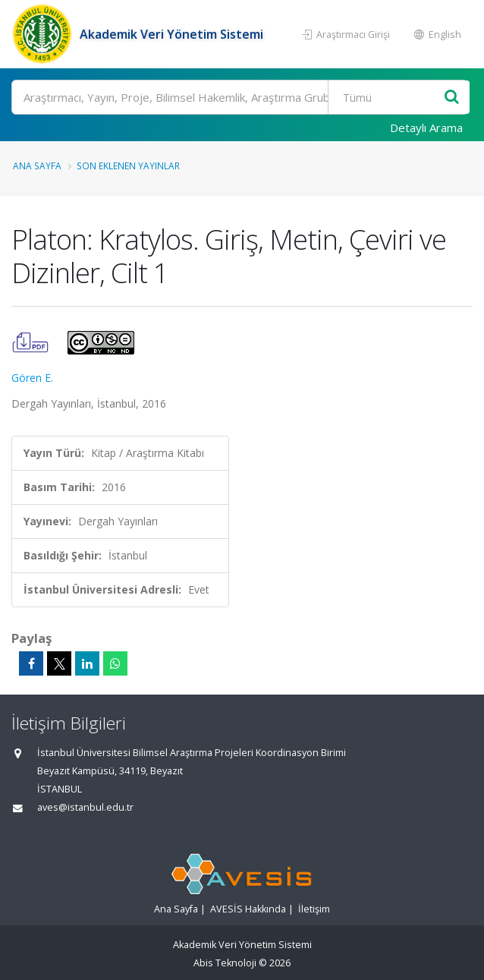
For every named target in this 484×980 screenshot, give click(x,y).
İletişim (314, 909)
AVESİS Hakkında (248, 909)
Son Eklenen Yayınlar (128, 165)
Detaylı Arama (426, 128)
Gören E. (32, 378)
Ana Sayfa (37, 165)
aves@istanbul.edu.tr (85, 807)
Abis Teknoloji (225, 963)
